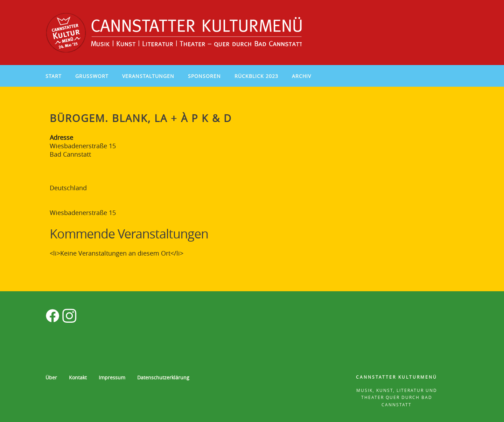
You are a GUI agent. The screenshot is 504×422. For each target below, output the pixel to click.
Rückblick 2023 (256, 76)
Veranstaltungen (148, 76)
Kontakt (78, 377)
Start (54, 76)
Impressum (112, 377)
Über (51, 377)
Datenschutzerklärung (163, 377)
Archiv (302, 76)
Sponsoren (204, 76)
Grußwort (92, 76)
